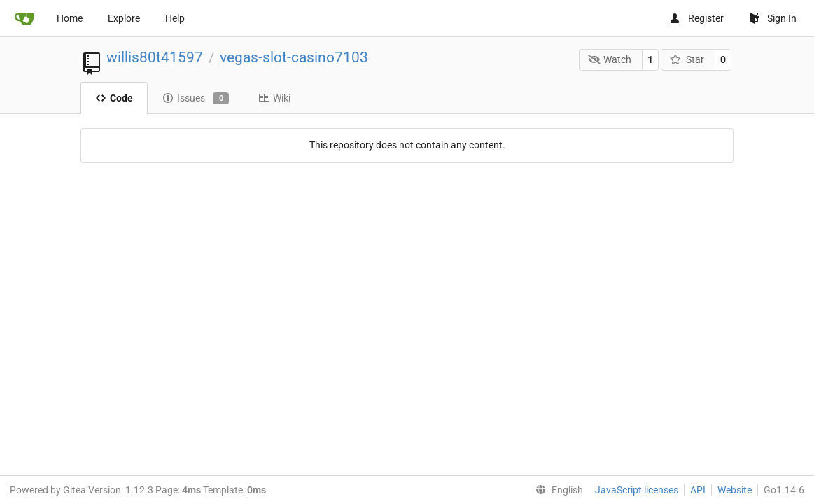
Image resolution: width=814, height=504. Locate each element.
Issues (196, 99)
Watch (610, 59)
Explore (124, 18)
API (698, 490)
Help (175, 18)
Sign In (773, 18)
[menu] (556, 490)
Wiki (274, 98)
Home (70, 18)
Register (696, 18)
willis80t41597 (155, 57)
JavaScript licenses (637, 490)
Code (114, 98)
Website (735, 490)
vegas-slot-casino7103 (294, 57)
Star (687, 59)
